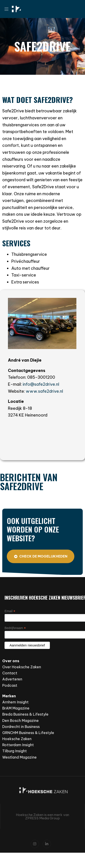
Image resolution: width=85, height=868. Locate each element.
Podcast (10, 685)
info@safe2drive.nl (41, 384)
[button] (8, 9)
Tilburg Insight (15, 751)
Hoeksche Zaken (17, 739)
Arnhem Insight (15, 702)
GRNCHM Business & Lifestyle (28, 733)
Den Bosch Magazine (21, 721)
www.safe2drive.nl (44, 391)
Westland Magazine (19, 757)
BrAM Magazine (16, 708)
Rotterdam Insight (18, 745)
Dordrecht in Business (21, 727)
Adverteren (12, 679)
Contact (10, 673)
